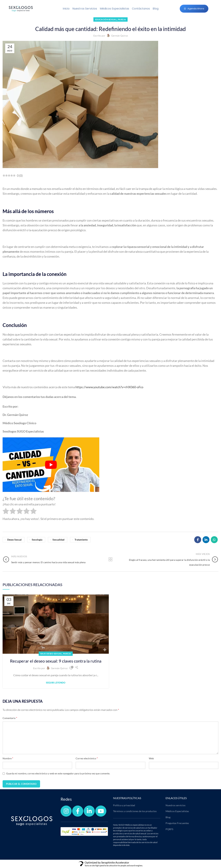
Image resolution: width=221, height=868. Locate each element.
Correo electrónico (87, 758)
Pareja (122, 19)
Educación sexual (106, 19)
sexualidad (58, 540)
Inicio (66, 9)
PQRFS (169, 829)
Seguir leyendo (56, 683)
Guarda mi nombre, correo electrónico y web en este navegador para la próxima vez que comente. (58, 773)
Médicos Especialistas (114, 9)
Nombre (8, 758)
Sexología (37, 540)
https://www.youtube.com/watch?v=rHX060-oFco (109, 387)
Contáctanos (141, 9)
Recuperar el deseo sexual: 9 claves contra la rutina (56, 661)
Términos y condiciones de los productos (135, 811)
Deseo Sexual (14, 540)
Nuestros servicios (85, 9)
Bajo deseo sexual (51, 654)
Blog (156, 9)
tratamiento (81, 540)
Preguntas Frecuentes (177, 823)
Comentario (10, 718)
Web (151, 758)
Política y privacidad (124, 805)
